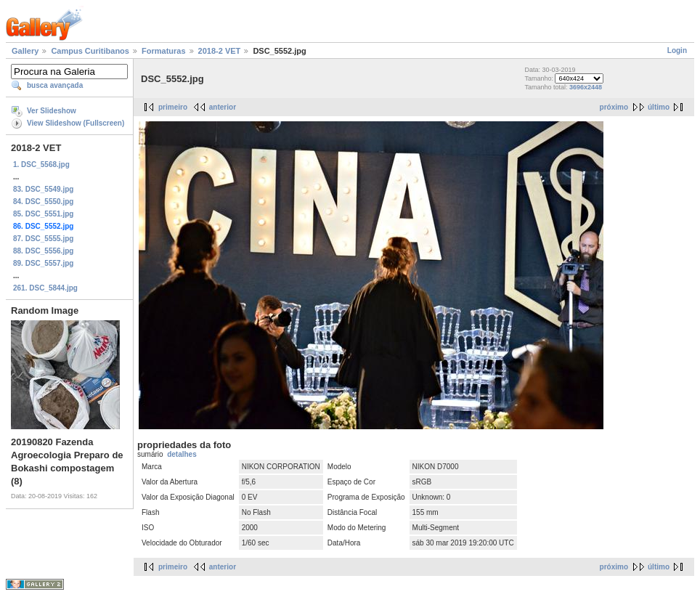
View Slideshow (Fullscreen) (76, 123)
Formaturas (164, 51)
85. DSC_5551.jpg (43, 214)
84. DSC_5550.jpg (43, 202)
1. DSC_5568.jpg (41, 165)
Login (677, 50)
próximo (614, 107)
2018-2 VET (220, 51)
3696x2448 (586, 87)
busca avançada (55, 85)
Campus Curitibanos (90, 51)
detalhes (182, 454)
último (659, 107)
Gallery (25, 51)
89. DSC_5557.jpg (43, 263)
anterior (223, 107)
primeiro (173, 107)
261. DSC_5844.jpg (45, 288)
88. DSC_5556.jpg (43, 251)
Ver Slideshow (52, 111)
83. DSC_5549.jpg (43, 189)
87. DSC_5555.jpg (43, 239)
